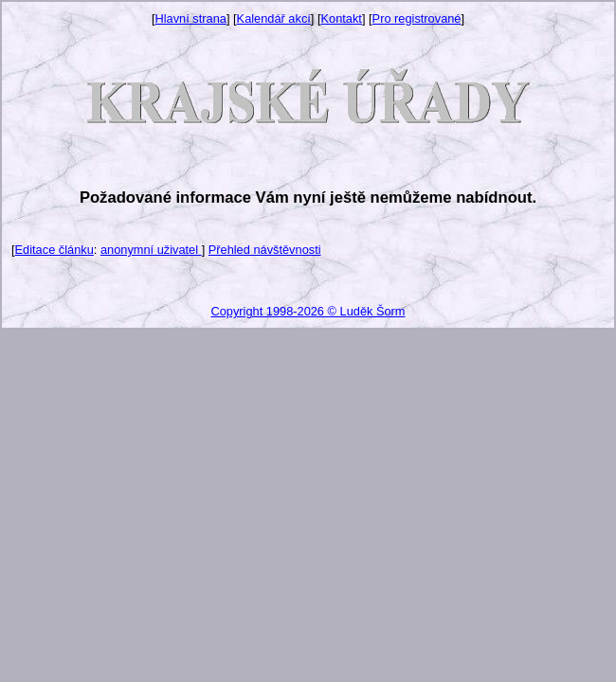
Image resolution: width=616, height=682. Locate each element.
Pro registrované (417, 18)
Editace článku (54, 250)
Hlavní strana (191, 18)
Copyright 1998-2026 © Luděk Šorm (308, 311)
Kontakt (342, 18)
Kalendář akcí (274, 18)
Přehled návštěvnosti (265, 250)
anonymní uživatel (151, 250)
